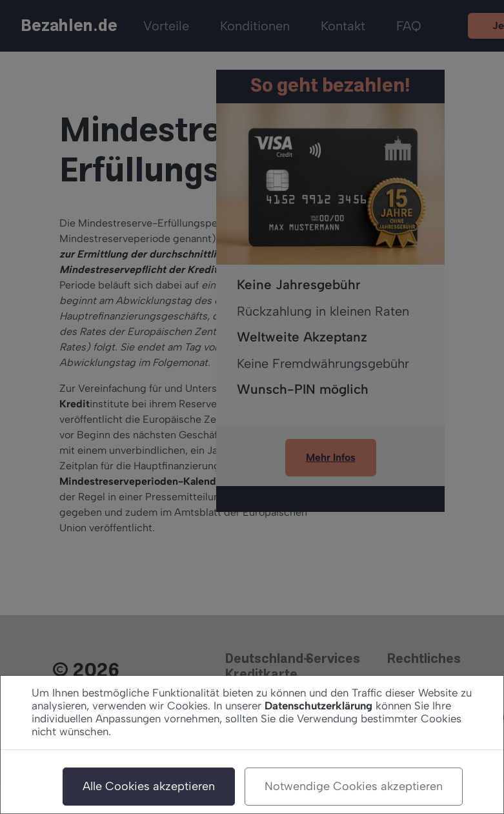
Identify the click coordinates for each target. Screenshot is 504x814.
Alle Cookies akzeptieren (149, 786)
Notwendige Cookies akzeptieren (354, 786)
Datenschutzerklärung (318, 706)
